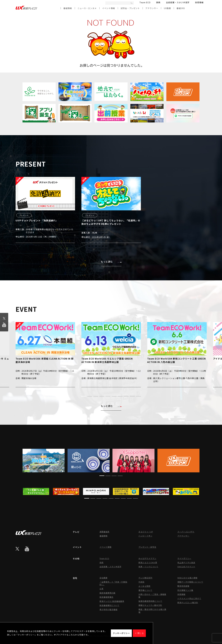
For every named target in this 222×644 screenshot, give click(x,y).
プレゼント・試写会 (147, 547)
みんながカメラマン (147, 558)
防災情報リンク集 (185, 590)
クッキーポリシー (121, 633)
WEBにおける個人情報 (187, 578)
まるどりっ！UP (146, 532)
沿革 (102, 589)
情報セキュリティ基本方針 (150, 605)
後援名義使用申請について (150, 601)
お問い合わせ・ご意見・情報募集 (152, 596)
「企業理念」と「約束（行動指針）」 (113, 583)
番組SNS (181, 8)
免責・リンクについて (148, 567)
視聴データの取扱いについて (190, 582)
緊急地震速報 (183, 586)
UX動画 (167, 8)
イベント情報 (109, 8)
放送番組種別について (109, 605)
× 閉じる (139, 633)
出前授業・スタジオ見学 (178, 2)
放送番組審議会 (106, 597)
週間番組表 (104, 532)
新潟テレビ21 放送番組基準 (112, 601)
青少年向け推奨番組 (108, 609)
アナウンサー (152, 8)
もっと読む (111, 262)
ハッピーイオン (145, 536)
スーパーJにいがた (186, 532)
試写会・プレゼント (130, 8)
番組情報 (68, 8)
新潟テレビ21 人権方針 (188, 603)
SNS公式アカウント (186, 567)
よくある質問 (144, 586)
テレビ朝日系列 (145, 578)
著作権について (145, 590)
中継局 (141, 582)
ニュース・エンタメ (87, 8)
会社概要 (103, 578)
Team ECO (145, 2)
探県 (158, 2)
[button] (84, 396)
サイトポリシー (184, 558)
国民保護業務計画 (107, 593)
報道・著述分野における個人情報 (152, 611)
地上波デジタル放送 (186, 562)
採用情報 (199, 2)
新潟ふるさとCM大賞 (148, 562)
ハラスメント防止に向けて (189, 598)
